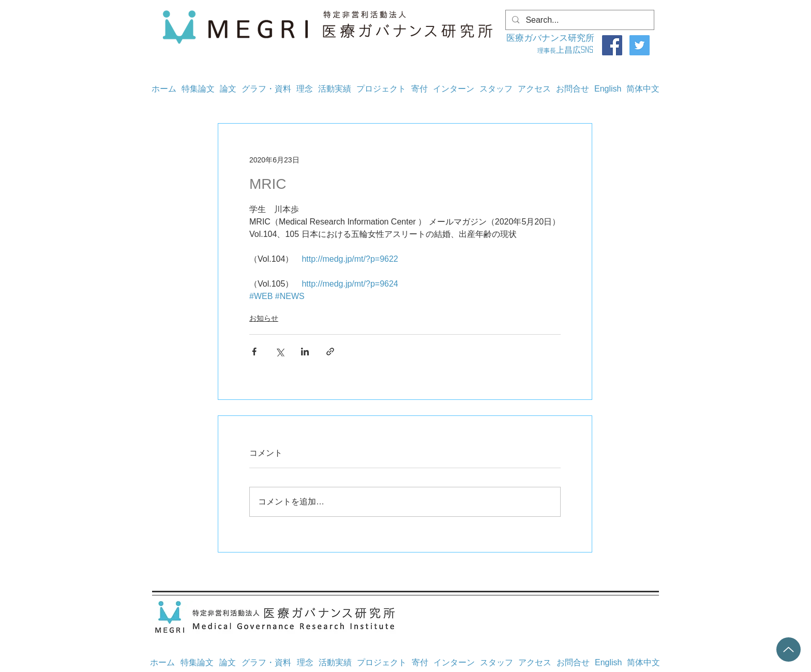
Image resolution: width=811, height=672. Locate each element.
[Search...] (579, 20)
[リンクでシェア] (330, 352)
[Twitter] (640, 45)
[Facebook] (612, 45)
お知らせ (264, 318)
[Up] (789, 649)
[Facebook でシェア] (254, 352)
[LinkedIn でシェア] (305, 352)
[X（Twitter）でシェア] (280, 352)
